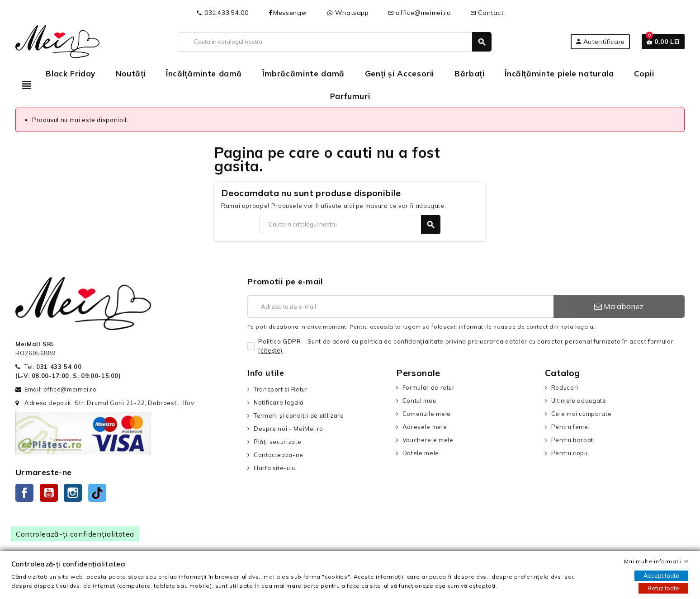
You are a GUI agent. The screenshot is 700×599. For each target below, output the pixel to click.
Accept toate (661, 575)
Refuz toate (663, 588)
